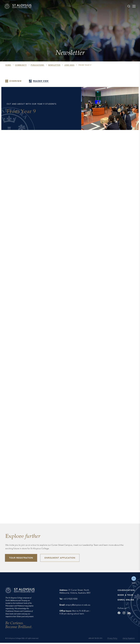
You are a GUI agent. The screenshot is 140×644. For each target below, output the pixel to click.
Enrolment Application (63, 559)
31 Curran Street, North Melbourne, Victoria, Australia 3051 (75, 593)
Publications (37, 65)
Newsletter (54, 65)
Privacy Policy (112, 639)
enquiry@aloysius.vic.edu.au (78, 606)
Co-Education (126, 591)
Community (21, 65)
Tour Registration (22, 559)
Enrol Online (126, 601)
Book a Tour (125, 596)
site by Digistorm (129, 639)
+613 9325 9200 (70, 600)
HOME (8, 65)
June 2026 (69, 65)
